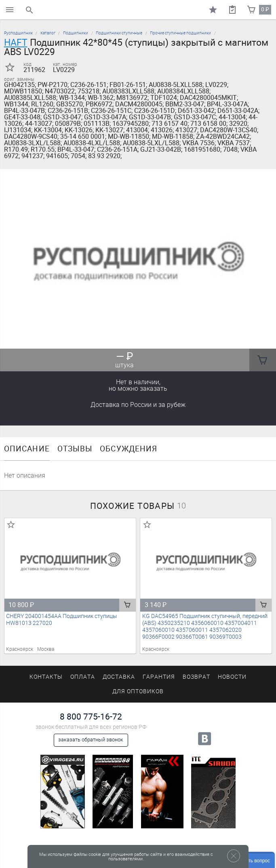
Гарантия (159, 677)
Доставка (138, 405)
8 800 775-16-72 (91, 717)
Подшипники (76, 33)
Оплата (83, 677)
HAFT (16, 42)
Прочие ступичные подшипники (180, 33)
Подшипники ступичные (119, 33)
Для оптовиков (138, 691)
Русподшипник (18, 33)
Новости (232, 677)
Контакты (46, 677)
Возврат (196, 677)
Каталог (48, 33)
